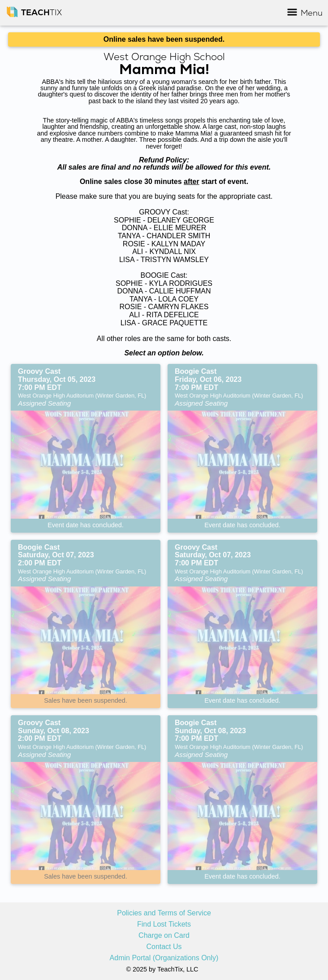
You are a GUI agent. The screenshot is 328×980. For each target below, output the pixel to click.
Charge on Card (164, 936)
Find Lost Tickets (164, 924)
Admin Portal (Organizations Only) (164, 958)
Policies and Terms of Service (164, 913)
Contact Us (164, 947)
